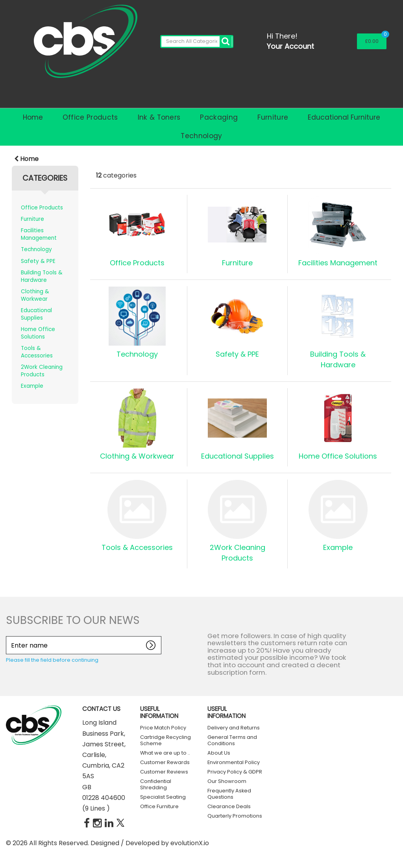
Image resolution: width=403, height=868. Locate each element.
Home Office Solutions (38, 333)
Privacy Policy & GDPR (235, 772)
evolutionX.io (190, 843)
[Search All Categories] (197, 42)
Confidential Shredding (156, 784)
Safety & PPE (38, 261)
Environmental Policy (234, 762)
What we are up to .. (165, 753)
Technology (201, 136)
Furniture (273, 117)
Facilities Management (39, 234)
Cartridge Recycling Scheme (165, 740)
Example (32, 386)
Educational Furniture (344, 117)
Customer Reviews (164, 772)
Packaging (219, 117)
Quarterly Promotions (235, 816)
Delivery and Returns (234, 728)
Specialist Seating (163, 797)
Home (33, 117)
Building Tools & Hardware (42, 276)
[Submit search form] (226, 42)
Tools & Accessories (37, 352)
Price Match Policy (163, 728)
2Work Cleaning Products (42, 371)
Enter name (8, 636)
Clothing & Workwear (35, 295)
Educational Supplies (36, 314)
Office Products (90, 117)
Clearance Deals (229, 806)
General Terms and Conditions (232, 740)
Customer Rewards (165, 762)
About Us (219, 753)
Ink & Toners (159, 117)
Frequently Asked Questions (229, 794)
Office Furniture (159, 806)
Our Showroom (227, 781)
